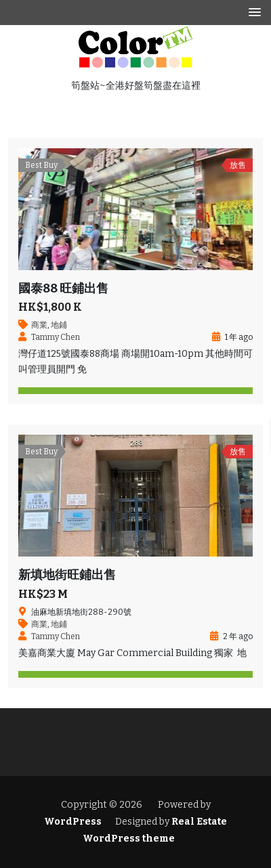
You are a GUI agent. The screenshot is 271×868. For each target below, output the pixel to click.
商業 (39, 325)
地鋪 (59, 325)
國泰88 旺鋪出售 (63, 288)
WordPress (73, 822)
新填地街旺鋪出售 (67, 575)
